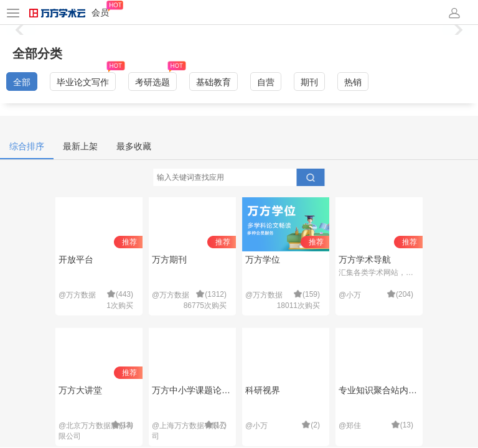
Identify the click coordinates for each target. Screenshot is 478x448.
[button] (457, 30)
